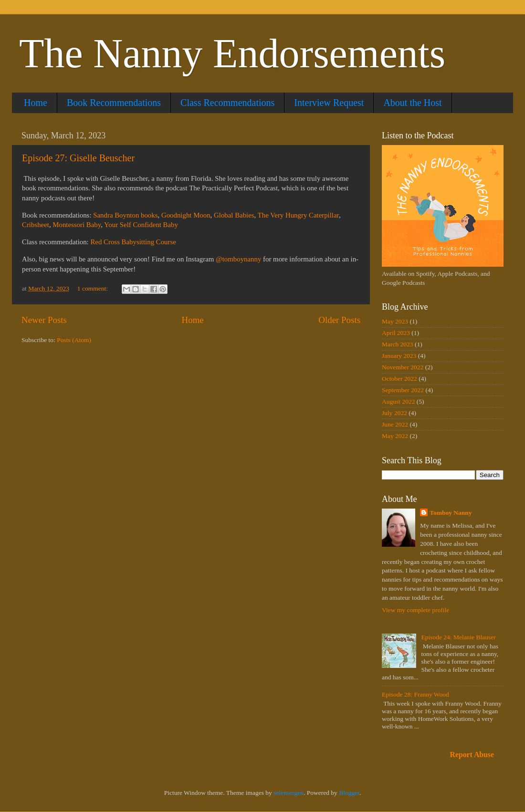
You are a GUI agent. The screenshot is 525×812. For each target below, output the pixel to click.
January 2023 (399, 356)
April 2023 (396, 333)
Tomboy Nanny (451, 513)
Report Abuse (472, 755)
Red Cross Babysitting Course (133, 242)
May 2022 (395, 436)
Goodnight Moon (186, 215)
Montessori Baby (77, 225)
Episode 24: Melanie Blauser (458, 637)
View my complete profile (415, 610)
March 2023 (398, 344)
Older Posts (339, 320)
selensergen (289, 793)
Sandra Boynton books (125, 215)
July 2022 (394, 413)
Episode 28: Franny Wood (415, 694)
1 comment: (94, 288)
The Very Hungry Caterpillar (298, 215)
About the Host (412, 103)
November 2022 (403, 367)
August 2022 (398, 401)
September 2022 (403, 390)
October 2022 (399, 379)
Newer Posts (44, 320)
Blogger (349, 793)
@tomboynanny (238, 259)
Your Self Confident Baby (141, 225)
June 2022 (395, 424)
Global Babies (234, 215)
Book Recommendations (114, 103)
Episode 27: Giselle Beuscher (78, 158)
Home (36, 103)
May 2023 (395, 321)
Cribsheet (36, 225)
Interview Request (329, 103)
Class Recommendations (227, 103)
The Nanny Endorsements (232, 53)
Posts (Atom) (74, 340)
